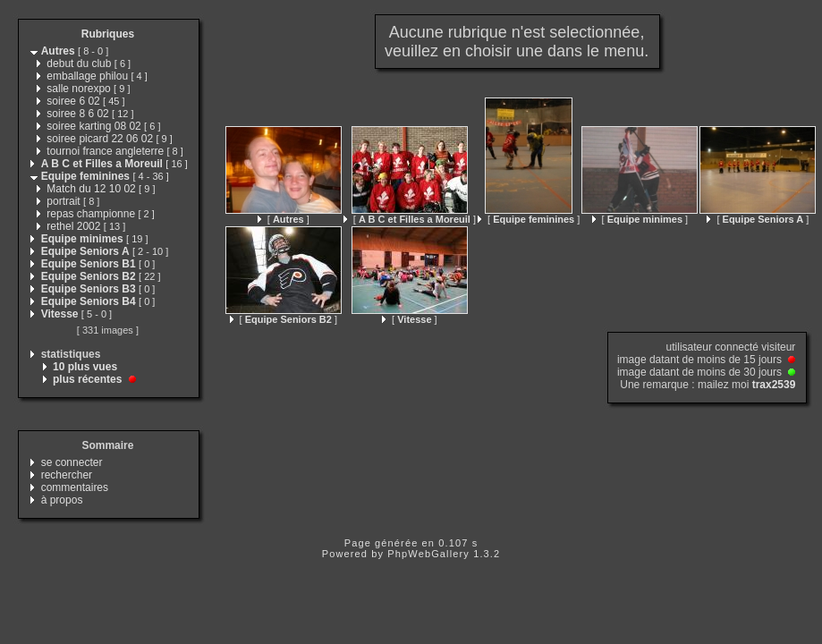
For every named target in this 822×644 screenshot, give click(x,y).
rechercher (67, 475)
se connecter (72, 462)
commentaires (75, 487)
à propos (62, 500)
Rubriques (108, 34)
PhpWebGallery (428, 554)
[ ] (284, 219)
